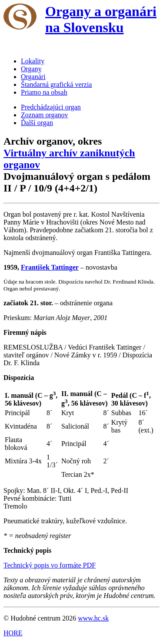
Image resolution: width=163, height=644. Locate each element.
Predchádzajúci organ (51, 107)
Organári (33, 77)
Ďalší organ (37, 123)
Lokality (33, 61)
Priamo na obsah (44, 92)
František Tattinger (50, 267)
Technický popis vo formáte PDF (50, 565)
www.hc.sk (93, 618)
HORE (13, 633)
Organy (31, 69)
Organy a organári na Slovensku (101, 19)
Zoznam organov (45, 115)
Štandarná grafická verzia (56, 84)
